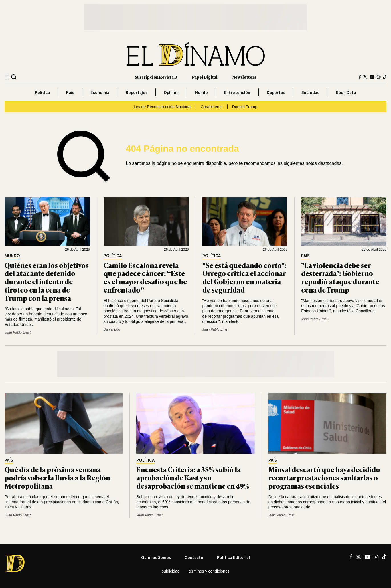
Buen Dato (346, 92)
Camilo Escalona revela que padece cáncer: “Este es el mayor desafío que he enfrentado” (145, 277)
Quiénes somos (156, 557)
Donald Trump (245, 107)
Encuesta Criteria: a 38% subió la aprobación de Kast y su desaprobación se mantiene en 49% (193, 478)
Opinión (171, 92)
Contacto (194, 557)
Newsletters (244, 77)
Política (42, 92)
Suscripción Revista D (156, 77)
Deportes (276, 92)
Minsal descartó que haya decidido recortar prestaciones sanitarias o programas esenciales (324, 478)
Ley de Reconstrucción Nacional (163, 107)
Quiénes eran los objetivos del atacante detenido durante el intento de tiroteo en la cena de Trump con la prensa (47, 281)
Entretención (237, 92)
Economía (100, 92)
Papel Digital (205, 77)
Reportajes (137, 92)
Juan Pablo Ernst (18, 332)
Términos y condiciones (209, 571)
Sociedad (311, 92)
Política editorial (233, 557)
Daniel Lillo (112, 329)
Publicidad (170, 571)
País (70, 92)
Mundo (201, 92)
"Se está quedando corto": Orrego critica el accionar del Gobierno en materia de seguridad (244, 277)
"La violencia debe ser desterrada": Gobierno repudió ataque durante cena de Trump (340, 277)
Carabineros (212, 107)
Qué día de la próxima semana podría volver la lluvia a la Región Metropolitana (57, 478)
